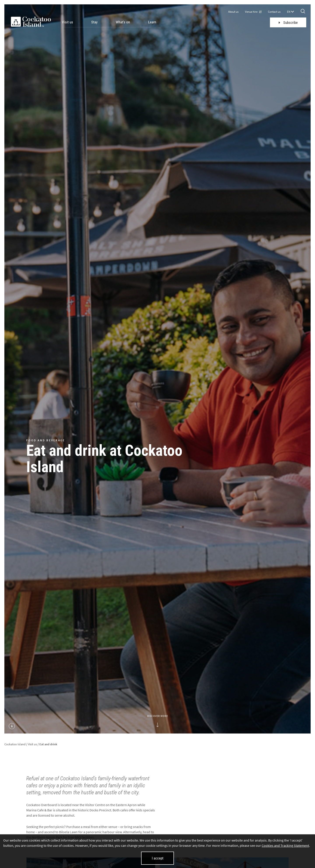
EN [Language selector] (290, 12)
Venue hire (253, 12)
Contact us (274, 12)
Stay (94, 22)
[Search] (303, 12)
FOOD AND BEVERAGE (46, 440)
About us (233, 12)
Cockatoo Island (15, 744)
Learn (152, 22)
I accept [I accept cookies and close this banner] (158, 858)
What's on (123, 22)
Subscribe (288, 23)
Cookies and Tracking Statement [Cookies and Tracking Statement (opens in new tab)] (285, 845)
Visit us (67, 22)
